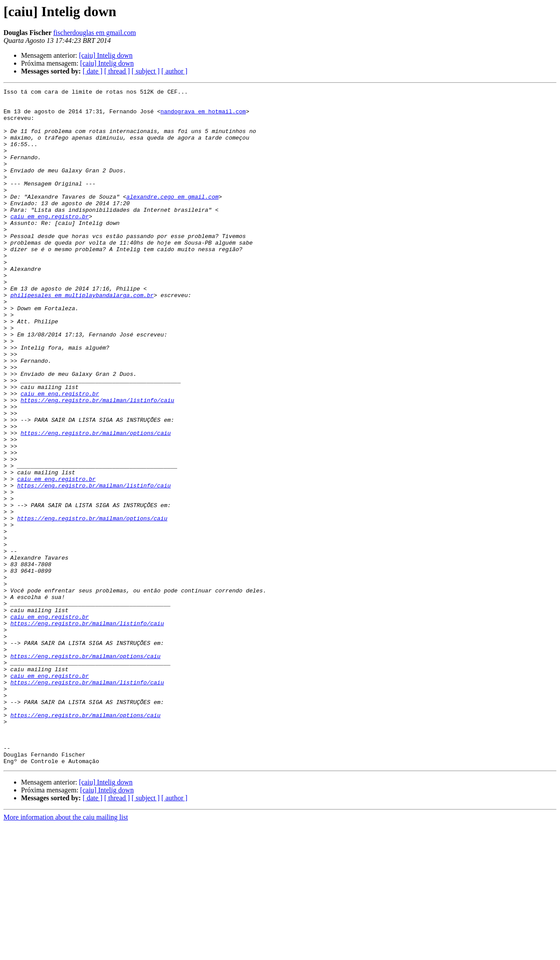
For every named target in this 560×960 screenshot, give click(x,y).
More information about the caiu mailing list (66, 952)
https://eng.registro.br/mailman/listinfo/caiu (97, 463)
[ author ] (175, 71)
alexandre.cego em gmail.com (173, 219)
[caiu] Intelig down (106, 55)
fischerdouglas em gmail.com (95, 33)
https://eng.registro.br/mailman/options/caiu (96, 502)
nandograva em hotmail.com (203, 116)
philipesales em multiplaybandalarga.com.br (82, 337)
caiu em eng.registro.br (50, 242)
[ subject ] (146, 71)
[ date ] (93, 71)
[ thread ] (117, 71)
